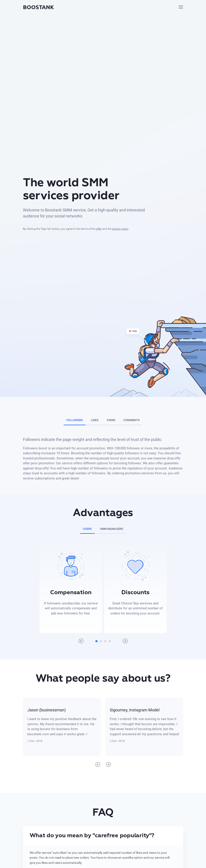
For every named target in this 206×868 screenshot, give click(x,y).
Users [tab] (87, 529)
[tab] (103, 836)
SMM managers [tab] (112, 529)
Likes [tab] (95, 420)
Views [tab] (111, 420)
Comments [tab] (132, 420)
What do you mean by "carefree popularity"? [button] (92, 836)
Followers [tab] (75, 420)
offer (99, 229)
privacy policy (120, 229)
